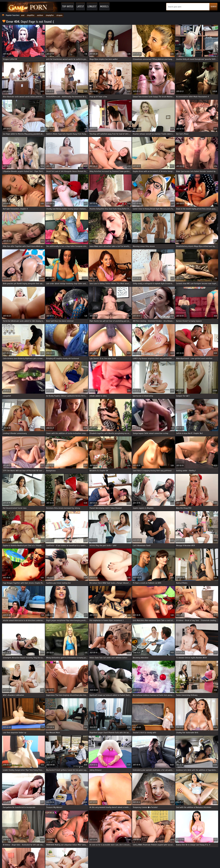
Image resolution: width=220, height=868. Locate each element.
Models (104, 6)
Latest (80, 6)
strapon (59, 15)
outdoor (40, 15)
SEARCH (213, 6)
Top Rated (68, 6)
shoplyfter (50, 15)
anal (23, 15)
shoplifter (31, 15)
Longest (92, 6)
